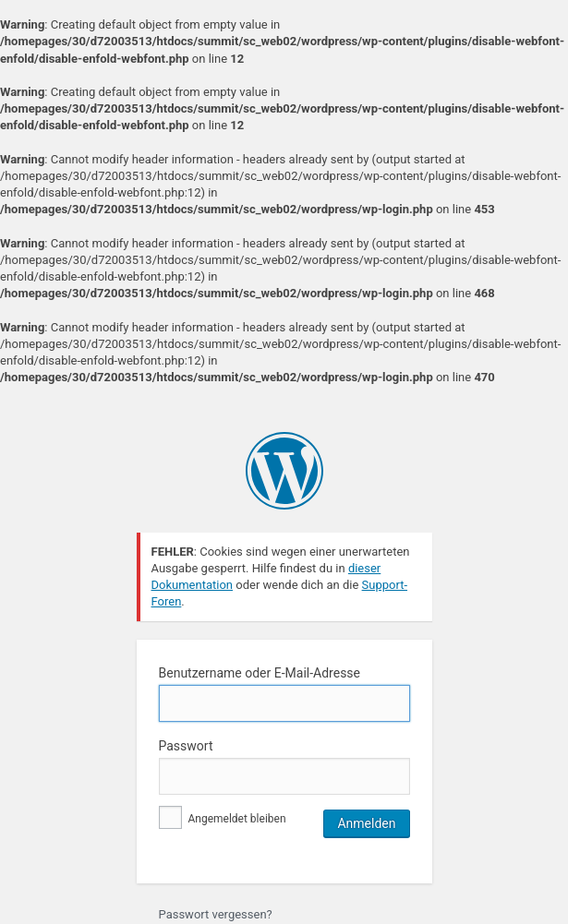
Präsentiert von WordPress (284, 471)
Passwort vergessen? (216, 914)
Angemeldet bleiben (223, 819)
